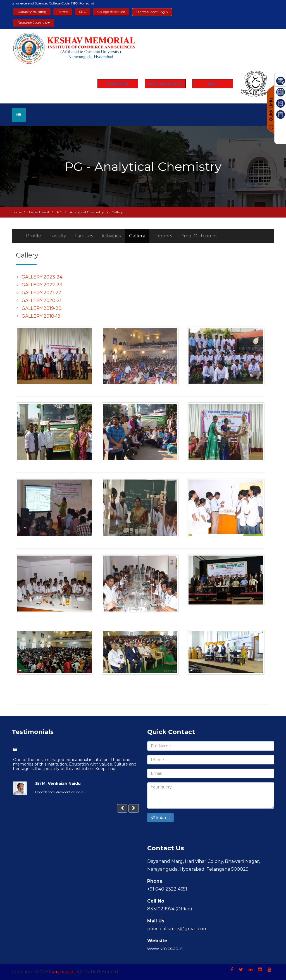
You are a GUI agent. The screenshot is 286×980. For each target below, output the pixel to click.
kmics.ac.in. (63, 972)
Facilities (84, 236)
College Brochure (111, 12)
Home (17, 212)
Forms (63, 12)
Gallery (137, 236)
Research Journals (34, 23)
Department (39, 212)
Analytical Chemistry (87, 212)
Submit (160, 818)
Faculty (58, 236)
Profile (34, 236)
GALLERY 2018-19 (41, 316)
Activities (111, 236)
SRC (83, 12)
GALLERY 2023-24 (42, 277)
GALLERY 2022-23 (42, 285)
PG (60, 212)
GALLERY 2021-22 (41, 293)
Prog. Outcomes (199, 236)
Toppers (163, 236)
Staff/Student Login (152, 12)
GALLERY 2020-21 (41, 300)
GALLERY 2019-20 (41, 308)
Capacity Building (32, 12)
